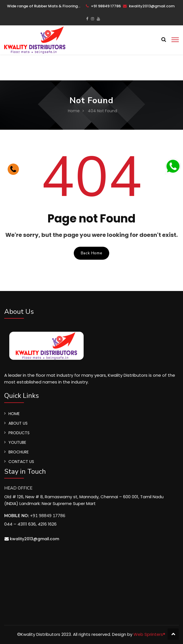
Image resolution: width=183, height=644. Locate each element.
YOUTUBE (17, 442)
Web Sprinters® (149, 634)
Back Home (91, 253)
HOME (14, 414)
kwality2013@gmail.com (149, 6)
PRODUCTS (19, 433)
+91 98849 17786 (103, 6)
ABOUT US (18, 423)
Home (74, 111)
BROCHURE (19, 452)
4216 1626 (47, 524)
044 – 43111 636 (20, 524)
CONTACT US (21, 462)
